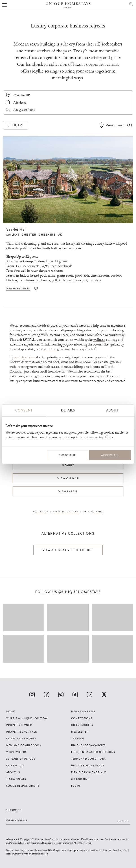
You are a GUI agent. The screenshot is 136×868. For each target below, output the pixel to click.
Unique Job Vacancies (88, 745)
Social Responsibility (23, 786)
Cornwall (16, 372)
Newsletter (80, 732)
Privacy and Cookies (28, 854)
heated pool (51, 362)
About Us (13, 772)
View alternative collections (68, 550)
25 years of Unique (21, 759)
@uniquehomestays (80, 592)
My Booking (80, 779)
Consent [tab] (24, 410)
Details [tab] (68, 410)
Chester (29, 235)
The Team (78, 738)
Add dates (20, 102)
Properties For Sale (22, 732)
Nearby (68, 465)
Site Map (43, 854)
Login (76, 786)
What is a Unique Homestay (27, 718)
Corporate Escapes (21, 738)
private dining (49, 349)
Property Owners (20, 725)
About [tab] (112, 410)
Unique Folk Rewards (88, 766)
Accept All (110, 455)
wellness (99, 340)
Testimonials (16, 779)
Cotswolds (17, 362)
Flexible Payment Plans (89, 772)
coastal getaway (111, 362)
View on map (115, 125)
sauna (64, 362)
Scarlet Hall (16, 229)
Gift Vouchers (82, 725)
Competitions (82, 718)
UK (60, 235)
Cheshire (47, 235)
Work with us (16, 752)
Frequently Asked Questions (93, 752)
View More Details (18, 289)
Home (11, 711)
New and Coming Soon (24, 745)
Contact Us (15, 766)
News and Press (83, 711)
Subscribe (14, 810)
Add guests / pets (24, 110)
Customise (67, 455)
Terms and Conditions (89, 759)
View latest (68, 491)
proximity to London (27, 357)
